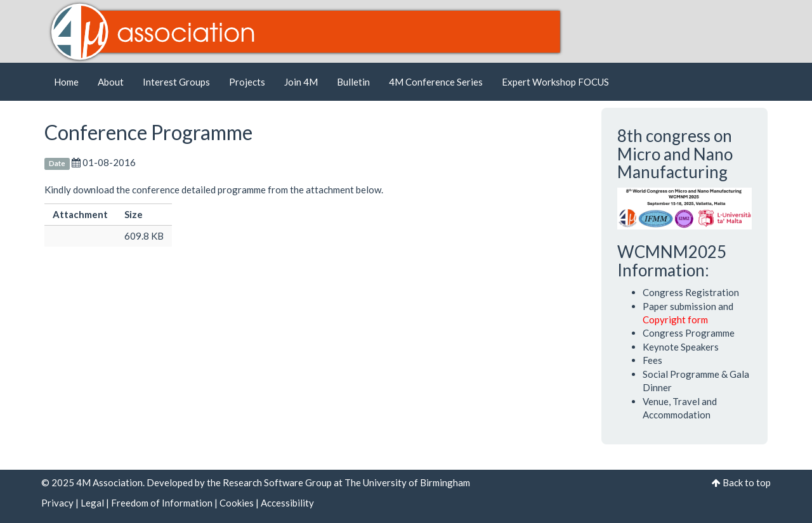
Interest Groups (176, 82)
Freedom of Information (162, 503)
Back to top (747, 482)
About (111, 82)
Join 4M (301, 82)
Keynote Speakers (681, 347)
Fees (652, 360)
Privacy (57, 503)
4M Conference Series (436, 82)
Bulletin (353, 82)
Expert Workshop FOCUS (555, 82)
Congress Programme (689, 333)
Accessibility (287, 503)
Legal (92, 503)
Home (66, 82)
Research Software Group (277, 482)
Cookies (237, 503)
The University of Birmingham (407, 482)
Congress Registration (691, 292)
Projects (247, 82)
